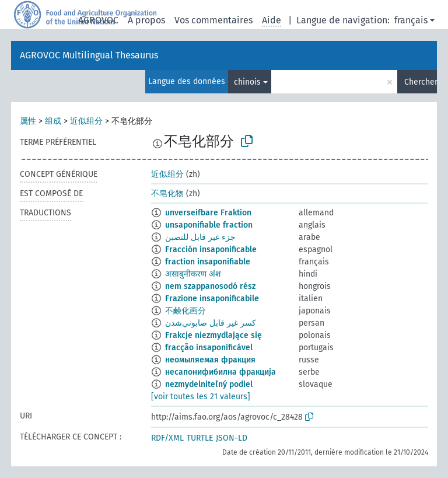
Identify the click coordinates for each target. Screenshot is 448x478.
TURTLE (200, 438)
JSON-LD (232, 438)
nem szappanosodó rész (210, 286)
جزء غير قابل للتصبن (200, 237)
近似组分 (86, 121)
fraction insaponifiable (208, 262)
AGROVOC (98, 20)
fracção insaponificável (209, 348)
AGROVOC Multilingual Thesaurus (89, 55)
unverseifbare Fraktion (208, 213)
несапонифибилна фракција (220, 372)
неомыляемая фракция (210, 360)
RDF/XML (167, 438)
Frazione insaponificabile (212, 299)
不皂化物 (167, 193)
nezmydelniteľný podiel (209, 384)
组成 (53, 121)
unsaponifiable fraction (209, 225)
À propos (146, 20)
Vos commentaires (213, 20)
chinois (247, 82)
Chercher (421, 82)
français (411, 20)
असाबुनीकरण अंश (193, 274)
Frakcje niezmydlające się (213, 335)
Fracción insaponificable (211, 250)
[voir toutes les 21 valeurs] (201, 397)
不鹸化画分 (185, 311)
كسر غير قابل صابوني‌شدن (211, 323)
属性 (28, 121)
